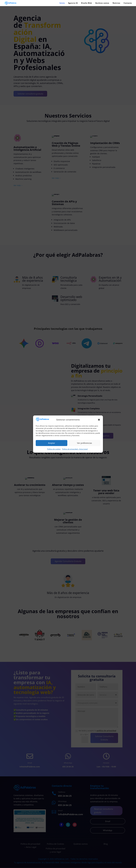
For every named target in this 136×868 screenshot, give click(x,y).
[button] (99, 420)
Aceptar (52, 443)
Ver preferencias (84, 443)
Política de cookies (54, 449)
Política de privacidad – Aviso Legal (75, 449)
